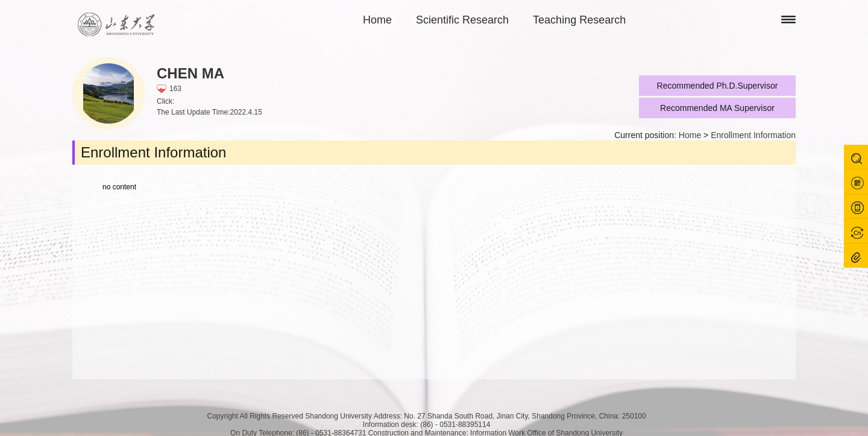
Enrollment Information (753, 135)
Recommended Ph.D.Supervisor (718, 86)
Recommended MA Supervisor (717, 108)
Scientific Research (462, 20)
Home (377, 20)
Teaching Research (579, 20)
